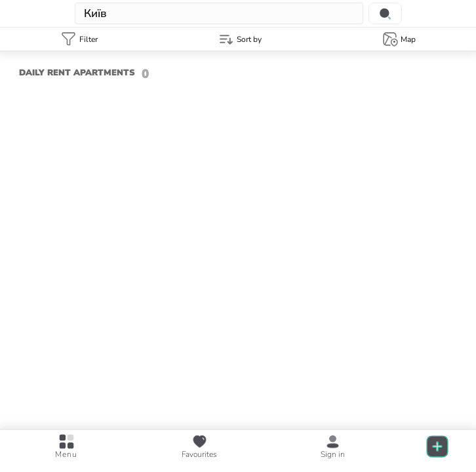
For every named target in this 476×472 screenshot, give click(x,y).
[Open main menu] (66, 447)
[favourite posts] (199, 447)
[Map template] (399, 39)
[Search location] (385, 13)
